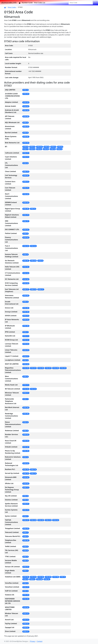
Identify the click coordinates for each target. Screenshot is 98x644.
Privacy (33, 641)
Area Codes (12, 7)
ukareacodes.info (9, 3)
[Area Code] (81, 3)
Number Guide (27, 3)
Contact (40, 641)
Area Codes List (40, 3)
